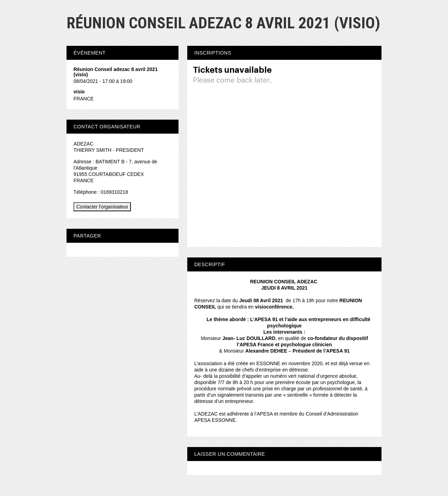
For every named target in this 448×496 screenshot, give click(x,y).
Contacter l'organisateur (102, 207)
